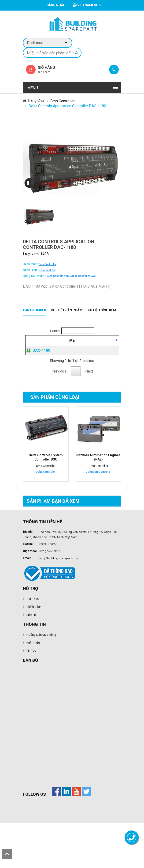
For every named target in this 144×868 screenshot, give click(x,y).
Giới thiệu (33, 627)
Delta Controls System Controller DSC (46, 485)
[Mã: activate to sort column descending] (33, 346)
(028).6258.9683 (50, 579)
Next (89, 399)
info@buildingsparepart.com (59, 586)
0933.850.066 (48, 572)
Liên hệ (31, 643)
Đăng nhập (89, 370)
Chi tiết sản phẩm (67, 310)
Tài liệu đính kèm (102, 310)
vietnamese (85, 5)
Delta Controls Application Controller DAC (71, 276)
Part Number (35, 310)
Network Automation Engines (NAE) (98, 485)
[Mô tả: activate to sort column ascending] (60, 346)
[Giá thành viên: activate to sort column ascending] (89, 346)
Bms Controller (63, 101)
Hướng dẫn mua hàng (41, 663)
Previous (59, 399)
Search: (72, 331)
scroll (7, 854)
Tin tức (31, 679)
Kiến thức (33, 671)
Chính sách (34, 635)
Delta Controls (47, 270)
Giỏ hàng (50, 69)
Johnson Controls (98, 500)
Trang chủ (36, 101)
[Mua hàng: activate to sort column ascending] (109, 346)
